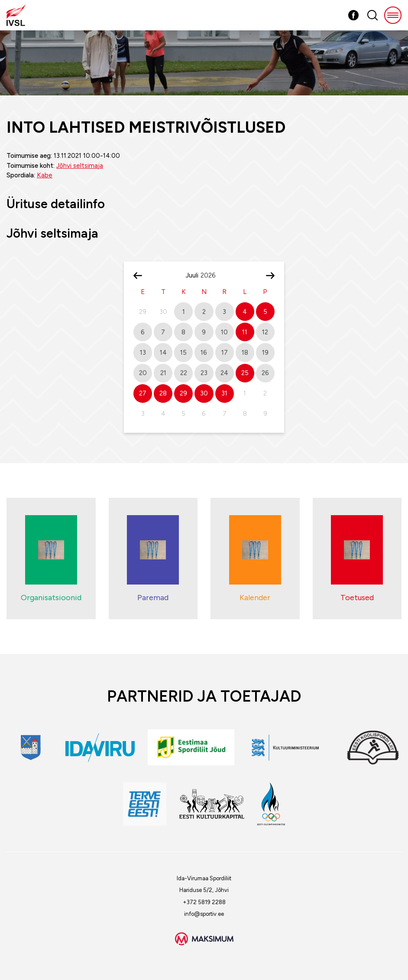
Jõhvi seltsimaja (80, 166)
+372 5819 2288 (204, 902)
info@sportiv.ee (204, 914)
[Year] (211, 275)
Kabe (45, 175)
